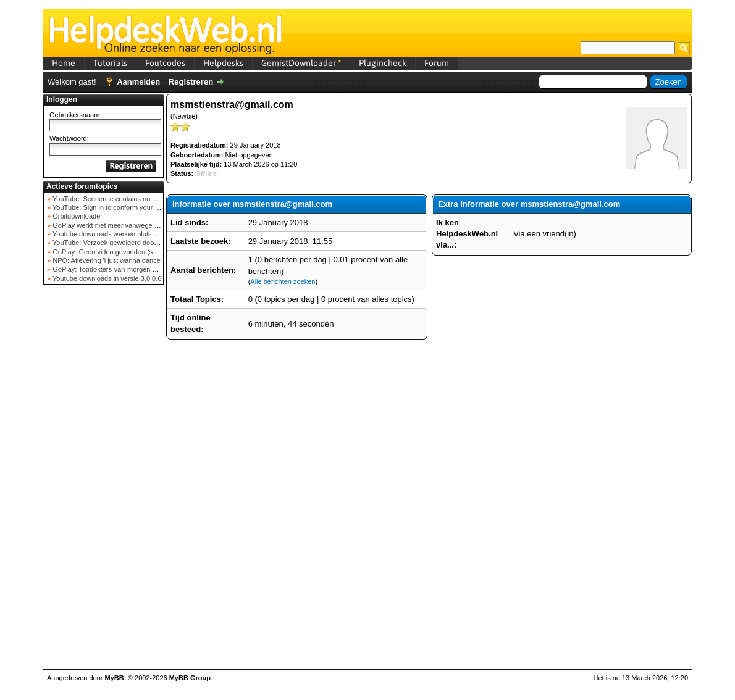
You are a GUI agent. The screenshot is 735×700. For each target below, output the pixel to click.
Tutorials (110, 63)
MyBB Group (190, 678)
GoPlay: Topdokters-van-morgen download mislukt (128, 269)
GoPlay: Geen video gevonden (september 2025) (126, 252)
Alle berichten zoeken (283, 281)
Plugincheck (383, 63)
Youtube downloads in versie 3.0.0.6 (106, 278)
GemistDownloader (301, 63)
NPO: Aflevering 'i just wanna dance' (106, 260)
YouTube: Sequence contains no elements (115, 199)
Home (64, 63)
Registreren (191, 82)
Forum (437, 63)
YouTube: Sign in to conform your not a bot (116, 207)
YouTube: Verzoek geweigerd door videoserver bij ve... (134, 243)
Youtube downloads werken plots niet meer (116, 234)
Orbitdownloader (77, 216)
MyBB (115, 678)
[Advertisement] (104, 484)
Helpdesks (223, 63)
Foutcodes (165, 63)
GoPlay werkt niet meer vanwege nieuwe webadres (129, 225)
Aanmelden (138, 82)
